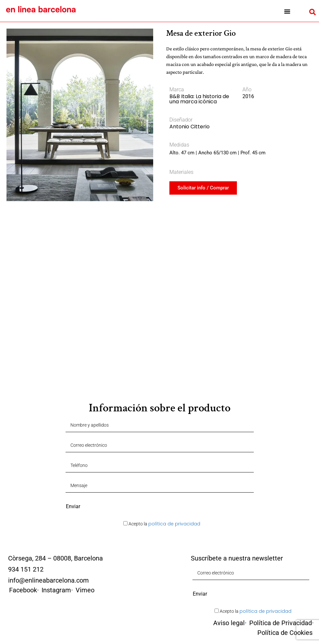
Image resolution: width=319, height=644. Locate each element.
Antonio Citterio (190, 127)
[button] (287, 11)
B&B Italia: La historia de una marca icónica (199, 99)
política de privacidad (174, 524)
